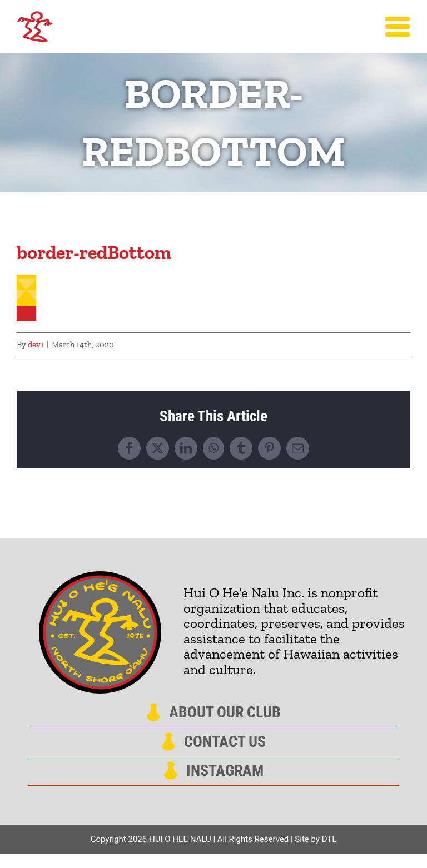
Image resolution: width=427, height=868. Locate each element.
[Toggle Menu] (398, 27)
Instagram (225, 771)
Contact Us (225, 742)
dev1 (36, 345)
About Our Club (225, 712)
